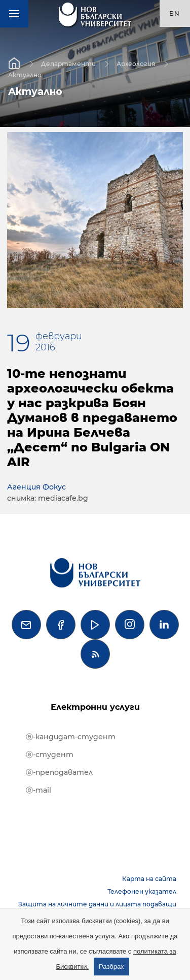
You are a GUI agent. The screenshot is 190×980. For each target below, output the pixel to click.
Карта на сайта (149, 879)
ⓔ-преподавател (59, 772)
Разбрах (111, 967)
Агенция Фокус (36, 487)
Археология (136, 63)
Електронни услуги (95, 707)
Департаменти (68, 63)
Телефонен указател (142, 891)
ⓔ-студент (50, 755)
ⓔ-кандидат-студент (71, 737)
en (175, 13)
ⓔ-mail (39, 790)
